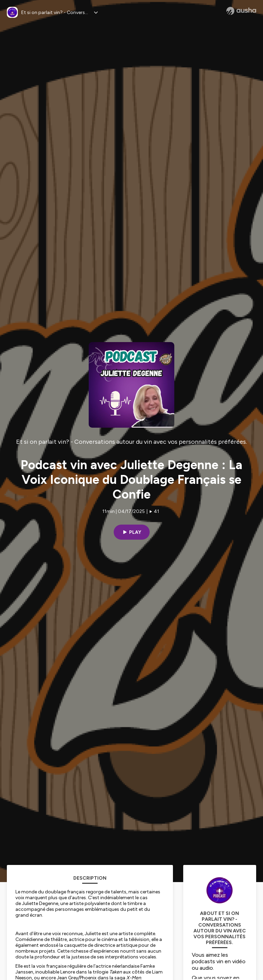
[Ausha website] (241, 11)
